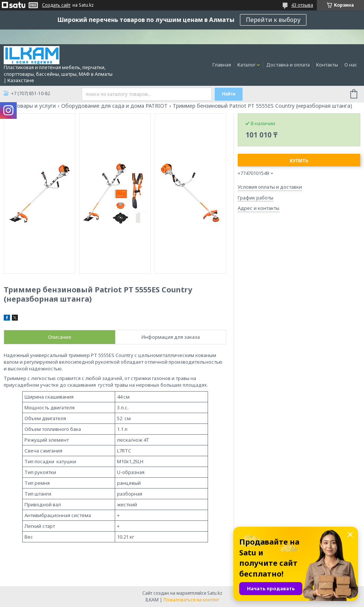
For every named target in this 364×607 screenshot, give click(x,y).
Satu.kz (215, 593)
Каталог (246, 65)
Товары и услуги (35, 106)
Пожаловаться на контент (191, 600)
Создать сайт (56, 5)
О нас (351, 65)
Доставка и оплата (288, 65)
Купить (299, 161)
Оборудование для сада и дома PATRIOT (114, 106)
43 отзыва (302, 5)
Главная (222, 65)
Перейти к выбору (273, 20)
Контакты (327, 65)
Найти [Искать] (229, 94)
